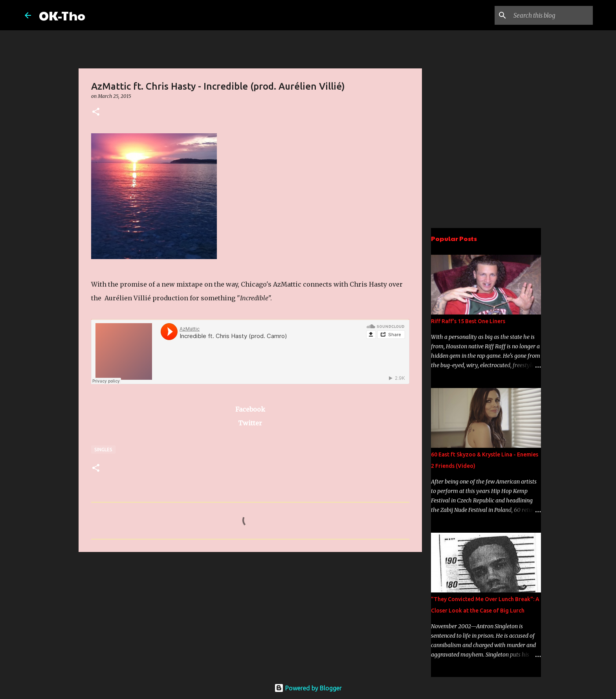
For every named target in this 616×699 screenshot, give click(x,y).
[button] (96, 112)
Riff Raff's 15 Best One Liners (468, 321)
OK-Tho (62, 15)
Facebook (250, 409)
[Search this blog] (552, 15)
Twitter (250, 423)
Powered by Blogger (308, 688)
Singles (103, 450)
